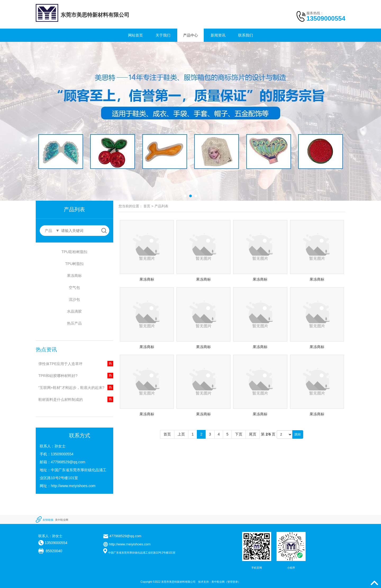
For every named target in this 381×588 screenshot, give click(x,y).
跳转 (298, 434)
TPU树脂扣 (74, 264)
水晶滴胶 (74, 311)
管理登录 (233, 582)
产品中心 (190, 35)
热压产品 (74, 323)
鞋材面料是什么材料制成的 (61, 400)
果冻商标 (74, 276)
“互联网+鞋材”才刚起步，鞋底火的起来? (71, 388)
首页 (147, 206)
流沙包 (74, 299)
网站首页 (135, 35)
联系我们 (246, 35)
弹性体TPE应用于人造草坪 (60, 364)
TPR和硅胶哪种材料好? (58, 376)
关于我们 (163, 35)
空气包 (74, 288)
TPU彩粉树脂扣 (74, 252)
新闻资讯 (218, 35)
